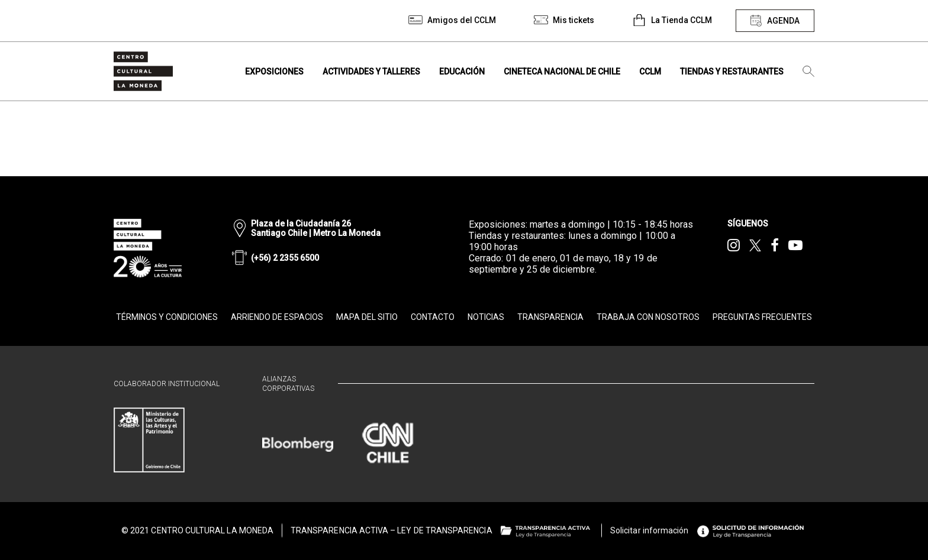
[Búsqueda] (808, 72)
